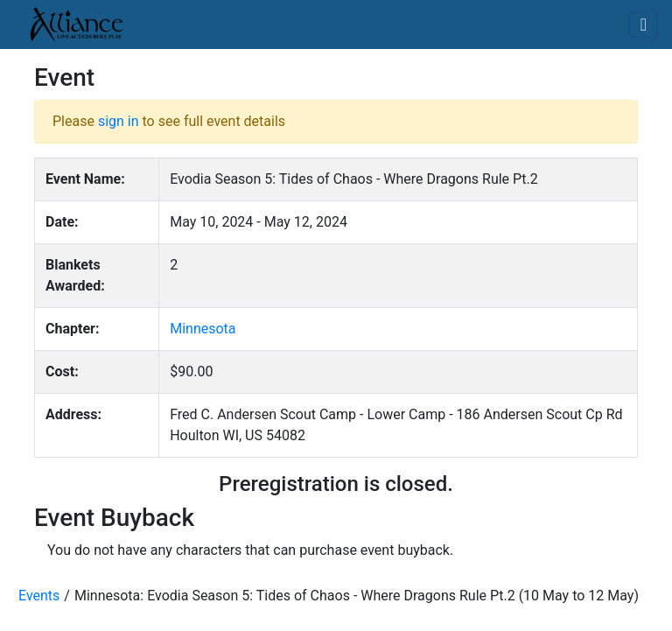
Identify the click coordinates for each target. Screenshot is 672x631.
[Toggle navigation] (644, 25)
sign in (119, 121)
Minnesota (203, 329)
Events (39, 596)
